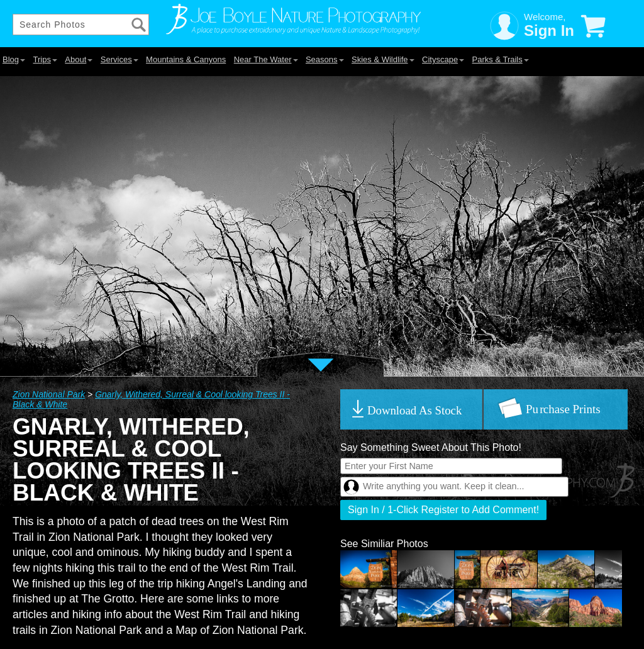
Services (119, 59)
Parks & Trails (501, 59)
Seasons (325, 59)
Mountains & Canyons (186, 59)
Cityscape (443, 59)
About (79, 59)
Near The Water (266, 59)
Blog (14, 59)
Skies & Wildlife (383, 59)
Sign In (549, 31)
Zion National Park (49, 394)
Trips (45, 59)
